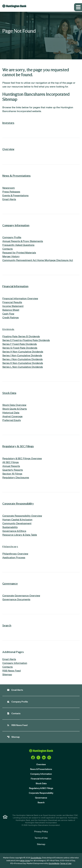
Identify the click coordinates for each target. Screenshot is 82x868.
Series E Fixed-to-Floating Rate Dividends (26, 340)
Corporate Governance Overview (21, 596)
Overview (8, 149)
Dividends (8, 329)
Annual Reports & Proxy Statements (23, 241)
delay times (25, 861)
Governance (10, 583)
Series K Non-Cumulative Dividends (23, 363)
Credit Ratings (11, 318)
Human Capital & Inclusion (17, 520)
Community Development (17, 523)
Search (7, 625)
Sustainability (10, 527)
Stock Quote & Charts (15, 409)
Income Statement (13, 306)
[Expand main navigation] (78, 7)
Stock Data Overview (14, 405)
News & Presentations (16, 176)
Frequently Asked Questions (18, 245)
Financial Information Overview (20, 299)
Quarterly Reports (13, 470)
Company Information (16, 225)
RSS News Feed (11, 671)
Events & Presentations (15, 196)
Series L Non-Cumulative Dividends (23, 367)
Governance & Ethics (14, 531)
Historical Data (11, 413)
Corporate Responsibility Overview (22, 516)
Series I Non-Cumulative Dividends (22, 356)
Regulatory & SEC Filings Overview (22, 459)
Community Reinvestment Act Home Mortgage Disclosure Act (38, 260)
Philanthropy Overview (15, 554)
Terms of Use (41, 838)
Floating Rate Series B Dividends (21, 336)
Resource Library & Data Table (20, 535)
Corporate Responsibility (18, 503)
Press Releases (11, 192)
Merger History (11, 256)
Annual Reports (11, 466)
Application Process (14, 558)
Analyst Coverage (12, 416)
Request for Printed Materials (19, 253)
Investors (8, 123)
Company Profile (12, 237)
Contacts (8, 249)
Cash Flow (8, 314)
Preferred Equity (12, 420)
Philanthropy (10, 546)
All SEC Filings (11, 462)
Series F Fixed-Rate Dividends (20, 344)
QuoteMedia (36, 858)
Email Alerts (9, 199)
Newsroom (9, 188)
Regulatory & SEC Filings (18, 446)
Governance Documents (16, 599)
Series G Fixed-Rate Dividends (20, 348)
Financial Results (12, 302)
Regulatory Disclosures (16, 478)
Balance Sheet (11, 310)
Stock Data (9, 393)
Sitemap (7, 675)
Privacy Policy (41, 832)
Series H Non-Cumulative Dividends (23, 352)
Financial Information (15, 286)
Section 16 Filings (12, 474)
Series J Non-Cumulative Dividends (23, 359)
